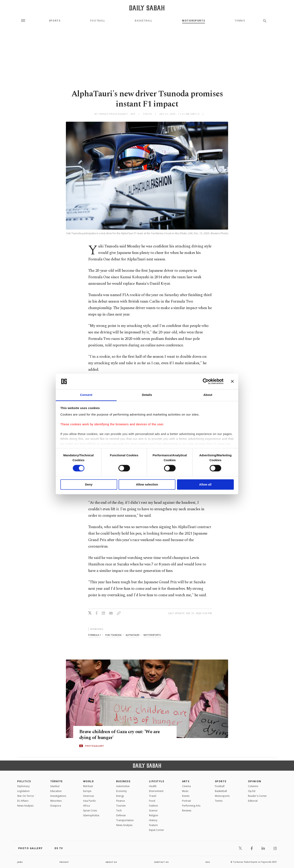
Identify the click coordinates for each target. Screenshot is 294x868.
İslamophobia (91, 815)
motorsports (152, 635)
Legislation (23, 791)
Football (98, 21)
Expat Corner (157, 830)
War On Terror (26, 796)
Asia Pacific (90, 801)
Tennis (240, 21)
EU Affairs (23, 801)
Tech (119, 811)
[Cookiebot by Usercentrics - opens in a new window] (206, 381)
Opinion (255, 781)
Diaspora (56, 806)
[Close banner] (232, 381)
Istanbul (55, 786)
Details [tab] (147, 395)
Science (153, 811)
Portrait (186, 801)
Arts (186, 781)
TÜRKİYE (57, 781)
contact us (162, 862)
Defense (121, 815)
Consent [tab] (86, 395)
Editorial (253, 801)
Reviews (187, 811)
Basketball (144, 21)
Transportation (125, 820)
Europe (87, 791)
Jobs (20, 862)
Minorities (56, 801)
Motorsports (194, 21)
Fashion (153, 806)
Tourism (121, 806)
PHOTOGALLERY (94, 746)
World (89, 781)
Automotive (123, 786)
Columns (253, 786)
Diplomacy (23, 786)
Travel (153, 796)
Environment (156, 791)
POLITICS (24, 781)
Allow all (205, 484)
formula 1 (94, 635)
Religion (154, 815)
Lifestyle (157, 781)
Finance (121, 801)
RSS (208, 862)
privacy (64, 862)
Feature (153, 825)
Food (152, 801)
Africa (86, 806)
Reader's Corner (257, 796)
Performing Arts (191, 806)
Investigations (58, 796)
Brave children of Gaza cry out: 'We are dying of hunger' (121, 735)
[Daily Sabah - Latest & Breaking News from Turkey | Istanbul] (147, 8)
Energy (120, 796)
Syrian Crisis (90, 811)
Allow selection (147, 484)
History (153, 820)
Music (185, 791)
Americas (89, 796)
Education (56, 791)
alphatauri (133, 635)
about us (111, 862)
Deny (89, 484)
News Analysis (25, 806)
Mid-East (88, 786)
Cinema (186, 786)
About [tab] (208, 395)
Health (153, 786)
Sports (55, 21)
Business (123, 781)
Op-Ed (252, 791)
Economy (121, 791)
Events (186, 796)
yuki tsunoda (113, 635)
